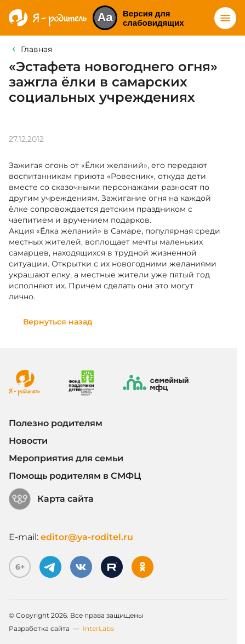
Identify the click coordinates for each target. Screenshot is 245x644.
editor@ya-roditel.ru (87, 537)
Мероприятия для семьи (66, 458)
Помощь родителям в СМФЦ (75, 476)
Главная (36, 49)
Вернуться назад (58, 322)
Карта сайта (51, 499)
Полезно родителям (56, 423)
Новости (28, 441)
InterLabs (98, 628)
